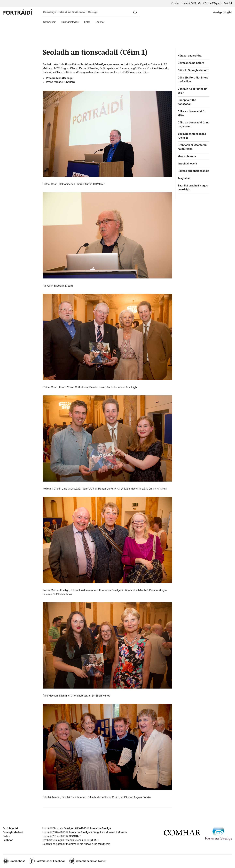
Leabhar (100, 22)
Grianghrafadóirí (70, 22)
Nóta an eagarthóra (190, 56)
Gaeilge (218, 12)
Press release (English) (60, 82)
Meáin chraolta (187, 156)
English (228, 12)
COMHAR (191, 3)
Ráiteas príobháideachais (193, 171)
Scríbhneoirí (50, 22)
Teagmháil (184, 178)
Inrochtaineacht (187, 164)
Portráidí (228, 3)
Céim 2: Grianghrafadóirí (193, 70)
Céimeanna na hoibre (191, 63)
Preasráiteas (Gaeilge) (60, 78)
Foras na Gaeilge (100, 828)
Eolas (87, 22)
